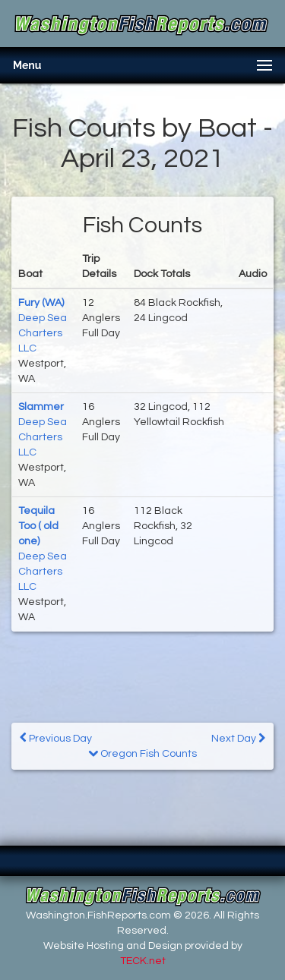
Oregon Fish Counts (142, 754)
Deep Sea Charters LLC (43, 333)
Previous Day (56, 738)
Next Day (238, 738)
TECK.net (143, 961)
